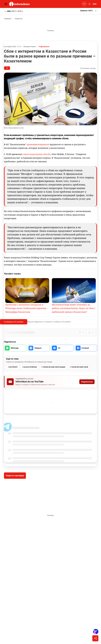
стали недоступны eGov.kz (37, 154)
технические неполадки (54, 367)
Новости (19, 19)
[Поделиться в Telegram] (39, 348)
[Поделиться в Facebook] (86, 348)
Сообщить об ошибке (14, 322)
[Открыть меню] (7, 4)
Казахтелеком (30, 367)
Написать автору (88, 68)
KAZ (95, 4)
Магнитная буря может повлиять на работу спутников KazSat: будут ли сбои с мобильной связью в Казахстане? (74, 308)
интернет (13, 367)
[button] (89, 4)
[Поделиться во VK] (62, 348)
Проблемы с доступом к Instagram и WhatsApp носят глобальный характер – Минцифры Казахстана (26, 308)
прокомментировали (38, 144)
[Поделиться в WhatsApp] (15, 348)
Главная (7, 19)
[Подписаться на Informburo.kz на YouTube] (50, 382)
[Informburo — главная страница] (20, 4)
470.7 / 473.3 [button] (13, 11)
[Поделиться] (95, 638)
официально (45, 47)
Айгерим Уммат (30, 47)
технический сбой (80, 367)
